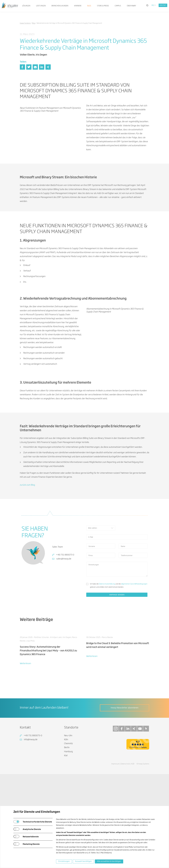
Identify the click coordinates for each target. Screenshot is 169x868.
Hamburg (68, 790)
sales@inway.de (64, 562)
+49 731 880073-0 (33, 774)
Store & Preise (103, 6)
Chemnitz (68, 782)
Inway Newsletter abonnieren (125, 746)
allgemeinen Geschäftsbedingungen (134, 587)
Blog (89, 6)
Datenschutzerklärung (107, 587)
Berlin (67, 786)
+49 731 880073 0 (65, 558)
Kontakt (163, 5)
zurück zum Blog (27, 488)
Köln (66, 778)
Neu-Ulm (68, 774)
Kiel (66, 794)
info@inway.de (31, 778)
